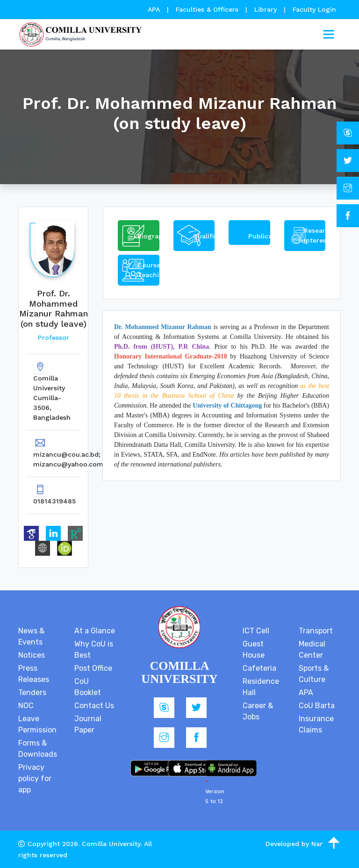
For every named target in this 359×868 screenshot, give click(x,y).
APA (155, 9)
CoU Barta (317, 706)
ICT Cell (256, 631)
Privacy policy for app (35, 778)
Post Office (93, 668)
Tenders (32, 692)
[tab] (139, 236)
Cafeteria (259, 668)
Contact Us (94, 706)
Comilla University (111, 844)
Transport (316, 631)
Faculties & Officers (207, 9)
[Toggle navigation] (329, 35)
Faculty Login (314, 9)
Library (267, 9)
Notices (32, 655)
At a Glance (95, 631)
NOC (26, 706)
